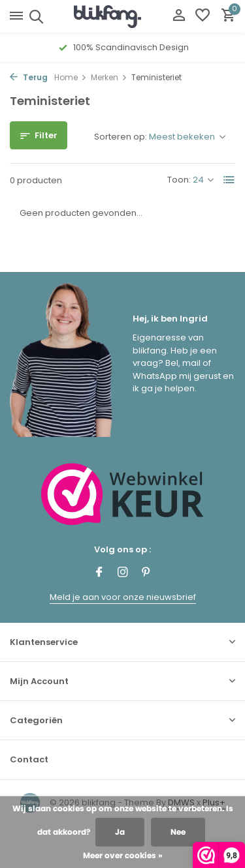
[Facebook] (99, 573)
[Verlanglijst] (203, 17)
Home (71, 77)
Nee (178, 832)
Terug (29, 77)
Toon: (179, 180)
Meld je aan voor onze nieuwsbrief (123, 597)
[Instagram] (123, 573)
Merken (109, 77)
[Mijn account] (179, 17)
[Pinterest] (146, 573)
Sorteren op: (121, 137)
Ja (120, 832)
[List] (229, 180)
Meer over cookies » (123, 855)
